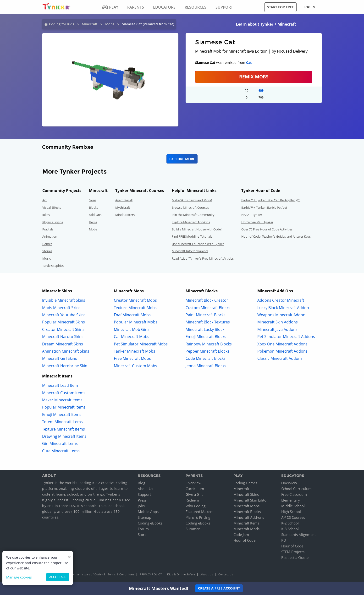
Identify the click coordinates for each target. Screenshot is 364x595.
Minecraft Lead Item (60, 385)
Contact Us (226, 574)
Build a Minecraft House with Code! (197, 229)
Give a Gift (194, 494)
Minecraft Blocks (247, 512)
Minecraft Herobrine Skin (65, 366)
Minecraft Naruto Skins (63, 337)
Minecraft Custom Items (64, 393)
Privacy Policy (151, 574)
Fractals (48, 229)
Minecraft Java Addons (277, 329)
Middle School (293, 506)
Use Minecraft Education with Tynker (198, 244)
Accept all (58, 577)
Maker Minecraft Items (62, 400)
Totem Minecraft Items (62, 422)
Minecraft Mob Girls (132, 329)
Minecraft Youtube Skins (64, 315)
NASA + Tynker (252, 215)
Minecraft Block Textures (208, 322)
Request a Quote (295, 557)
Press (142, 500)
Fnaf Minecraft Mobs (132, 315)
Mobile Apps (148, 512)
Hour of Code (244, 540)
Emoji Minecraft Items (62, 415)
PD (284, 540)
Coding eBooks (150, 523)
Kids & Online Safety (181, 574)
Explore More (182, 159)
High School (291, 512)
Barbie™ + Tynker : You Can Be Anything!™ (271, 200)
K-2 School (290, 523)
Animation (50, 236)
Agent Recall (124, 200)
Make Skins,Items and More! (192, 200)
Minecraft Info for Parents (190, 251)
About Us (145, 489)
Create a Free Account (219, 588)
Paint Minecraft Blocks (206, 315)
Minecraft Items (246, 523)
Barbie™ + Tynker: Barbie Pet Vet (264, 207)
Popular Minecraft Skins (63, 322)
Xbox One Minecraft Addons (282, 344)
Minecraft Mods (246, 529)
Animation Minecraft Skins (66, 351)
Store (142, 535)
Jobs (141, 506)
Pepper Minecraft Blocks (207, 351)
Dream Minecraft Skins (63, 344)
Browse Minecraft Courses (190, 207)
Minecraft (90, 24)
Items (93, 222)
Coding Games (245, 483)
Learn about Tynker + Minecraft (266, 24)
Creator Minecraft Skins (63, 329)
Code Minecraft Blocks (206, 358)
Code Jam (241, 535)
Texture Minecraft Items (63, 429)
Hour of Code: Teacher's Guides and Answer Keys (276, 236)
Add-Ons (95, 215)
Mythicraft (123, 207)
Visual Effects (52, 207)
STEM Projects (293, 552)
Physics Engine (53, 222)
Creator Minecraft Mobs (135, 300)
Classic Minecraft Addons (280, 358)
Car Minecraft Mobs (132, 337)
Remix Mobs (254, 77)
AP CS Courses (293, 517)
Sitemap (144, 517)
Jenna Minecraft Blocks (206, 366)
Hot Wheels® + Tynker (257, 222)
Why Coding (196, 506)
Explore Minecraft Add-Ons (191, 222)
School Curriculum (296, 489)
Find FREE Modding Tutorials (192, 236)
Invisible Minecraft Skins (64, 300)
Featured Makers (199, 512)
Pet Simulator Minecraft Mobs (141, 344)
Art (44, 200)
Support (144, 494)
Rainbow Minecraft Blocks (209, 344)
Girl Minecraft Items (60, 443)
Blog (141, 483)
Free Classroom (294, 494)
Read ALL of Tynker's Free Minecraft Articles (203, 258)
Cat (249, 63)
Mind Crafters (125, 215)
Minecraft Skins (246, 494)
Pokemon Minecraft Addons (282, 351)
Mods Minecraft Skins (61, 308)
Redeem (192, 500)
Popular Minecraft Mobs (136, 322)
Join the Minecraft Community (193, 215)
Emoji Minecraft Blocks (206, 337)
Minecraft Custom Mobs (135, 366)
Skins (93, 200)
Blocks (94, 207)
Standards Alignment (298, 535)
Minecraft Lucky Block (205, 329)
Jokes (46, 215)
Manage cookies (19, 577)
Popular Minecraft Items (64, 407)
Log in (309, 7)
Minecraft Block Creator (207, 300)
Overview (193, 483)
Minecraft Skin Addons (278, 322)
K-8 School (290, 529)
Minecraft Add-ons (249, 517)
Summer (193, 529)
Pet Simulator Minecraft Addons (286, 337)
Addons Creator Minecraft (281, 300)
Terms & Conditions (121, 574)
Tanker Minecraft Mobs (135, 351)
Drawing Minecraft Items (64, 436)
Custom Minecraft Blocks (208, 308)
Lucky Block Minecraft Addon (283, 308)
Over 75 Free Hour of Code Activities (267, 229)
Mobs (110, 24)
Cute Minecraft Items (61, 451)
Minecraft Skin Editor (251, 500)
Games (47, 244)
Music (47, 258)
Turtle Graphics (53, 266)
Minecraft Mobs (246, 506)
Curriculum (195, 489)
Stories (47, 251)
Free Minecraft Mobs (132, 358)
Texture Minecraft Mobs (135, 308)
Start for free (280, 7)
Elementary (291, 500)
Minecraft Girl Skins (60, 358)
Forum (143, 529)
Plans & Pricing (198, 517)
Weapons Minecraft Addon (281, 315)
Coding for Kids (62, 24)
